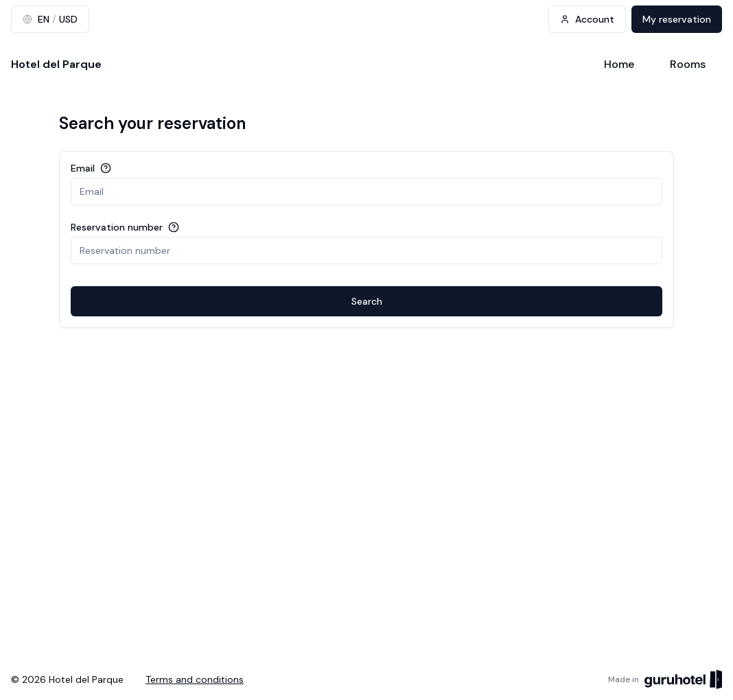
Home (619, 64)
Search (367, 301)
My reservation (677, 19)
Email (83, 168)
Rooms (688, 64)
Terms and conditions (195, 679)
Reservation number (117, 227)
